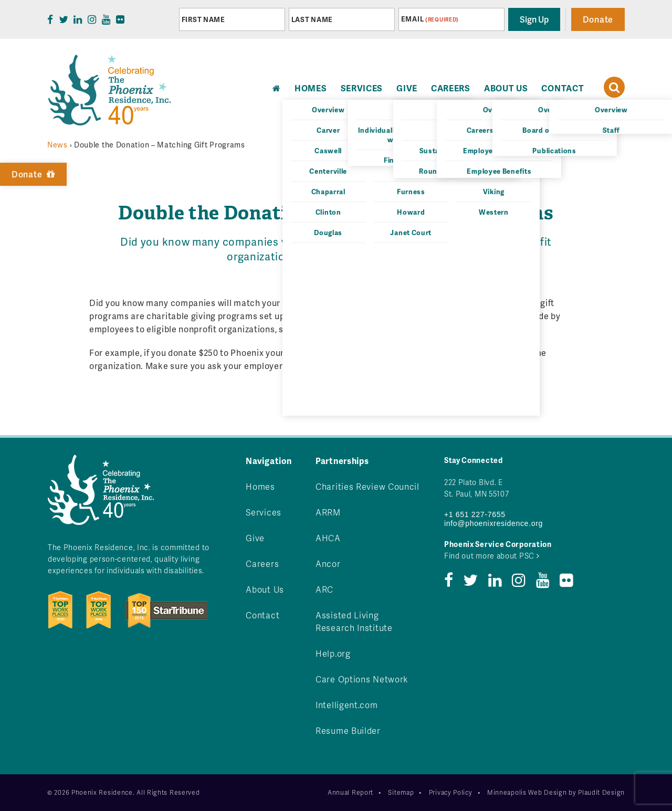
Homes (260, 486)
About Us (506, 88)
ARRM (328, 512)
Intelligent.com (347, 705)
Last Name (312, 19)
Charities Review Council (367, 486)
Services (362, 88)
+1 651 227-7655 (475, 514)
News (57, 145)
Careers (451, 88)
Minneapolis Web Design (527, 792)
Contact (563, 88)
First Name (203, 19)
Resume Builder (348, 730)
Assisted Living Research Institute (354, 621)
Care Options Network (362, 679)
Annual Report (350, 792)
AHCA (328, 538)
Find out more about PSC (492, 556)
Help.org (333, 653)
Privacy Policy (451, 792)
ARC (324, 589)
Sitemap (401, 792)
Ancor (328, 564)
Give (407, 88)
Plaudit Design (601, 792)
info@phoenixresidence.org (493, 523)
